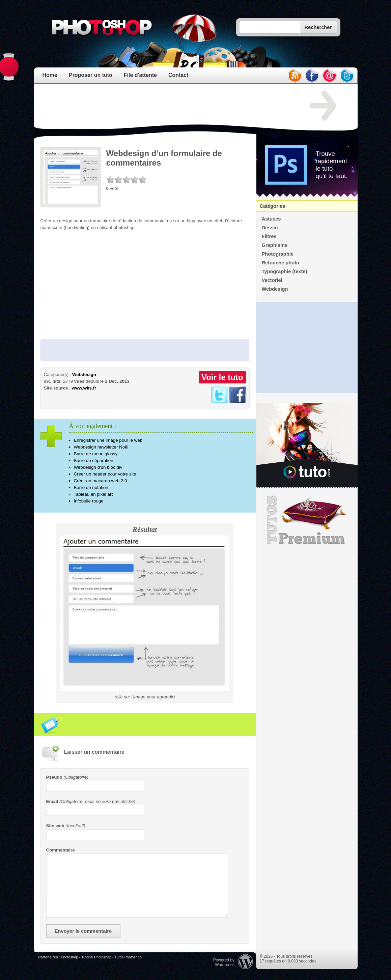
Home (50, 75)
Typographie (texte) (285, 271)
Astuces (271, 219)
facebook (312, 76)
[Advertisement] (163, 106)
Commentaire (61, 850)
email (330, 76)
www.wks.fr (84, 388)
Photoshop (69, 957)
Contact (178, 75)
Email (52, 801)
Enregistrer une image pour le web (108, 440)
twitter (347, 76)
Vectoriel (272, 280)
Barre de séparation (94, 460)
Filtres (269, 236)
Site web (55, 826)
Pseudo (54, 777)
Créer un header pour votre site (105, 474)
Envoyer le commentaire (83, 931)
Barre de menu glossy (96, 454)
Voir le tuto (222, 377)
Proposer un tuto (91, 75)
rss (295, 76)
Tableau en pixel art (93, 494)
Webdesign (84, 374)
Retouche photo (281, 263)
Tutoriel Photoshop (96, 957)
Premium (307, 520)
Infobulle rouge (89, 501)
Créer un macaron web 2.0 (101, 481)
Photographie (278, 254)
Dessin (270, 228)
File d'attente (140, 75)
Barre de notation (91, 487)
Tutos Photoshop (128, 957)
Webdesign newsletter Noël (101, 447)
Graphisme (275, 245)
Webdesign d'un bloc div (98, 467)
